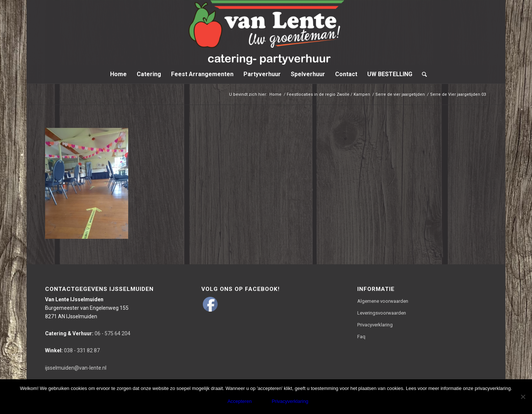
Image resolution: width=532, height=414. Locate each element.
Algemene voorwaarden (383, 301)
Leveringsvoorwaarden (382, 313)
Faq (361, 337)
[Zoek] (422, 74)
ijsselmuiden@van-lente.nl (76, 368)
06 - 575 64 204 (88, 333)
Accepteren (240, 401)
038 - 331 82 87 (72, 350)
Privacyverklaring (375, 325)
